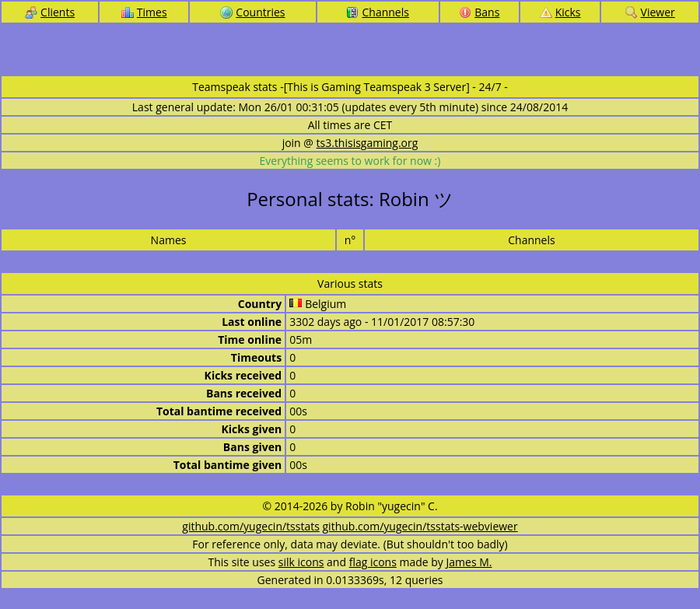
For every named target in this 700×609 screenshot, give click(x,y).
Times (144, 12)
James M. (469, 562)
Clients (50, 12)
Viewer (650, 12)
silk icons (301, 562)
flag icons (373, 562)
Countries (252, 12)
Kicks (560, 12)
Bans (479, 12)
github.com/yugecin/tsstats (251, 526)
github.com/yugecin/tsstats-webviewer (420, 526)
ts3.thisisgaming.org (367, 143)
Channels (377, 12)
